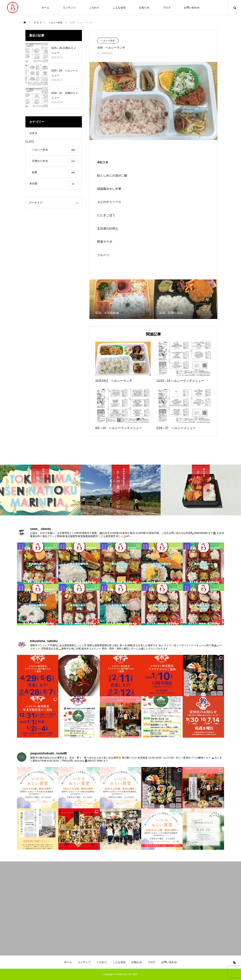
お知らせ (144, 8)
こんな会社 (119, 8)
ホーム (45, 8)
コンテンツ (69, 8)
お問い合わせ (192, 8)
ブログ (167, 8)
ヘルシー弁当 (108, 41)
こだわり (94, 8)
